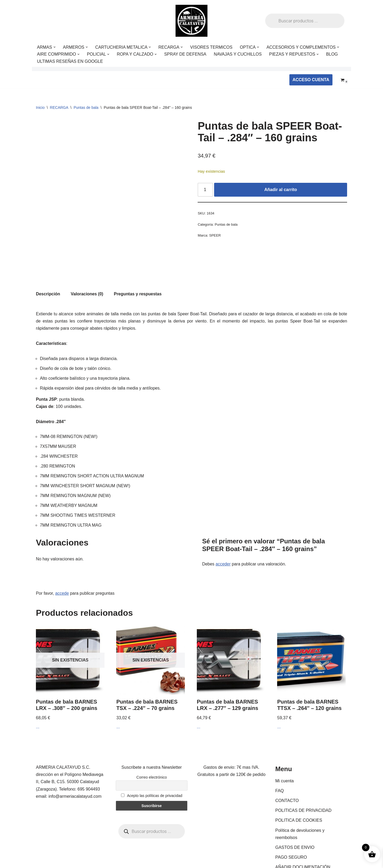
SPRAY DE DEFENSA (186, 54)
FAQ (280, 762)
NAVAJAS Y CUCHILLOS (239, 54)
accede (62, 565)
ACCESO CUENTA (311, 80)
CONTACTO (287, 772)
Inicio (40, 108)
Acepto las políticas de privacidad (152, 767)
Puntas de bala (86, 108)
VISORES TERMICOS (212, 47)
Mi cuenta (284, 752)
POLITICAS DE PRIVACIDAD (303, 782)
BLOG (333, 54)
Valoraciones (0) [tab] (87, 264)
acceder (223, 536)
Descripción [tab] (48, 264)
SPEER (215, 236)
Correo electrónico (152, 749)
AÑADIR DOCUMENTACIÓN (303, 839)
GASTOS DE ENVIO (295, 819)
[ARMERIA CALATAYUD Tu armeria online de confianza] (191, 21)
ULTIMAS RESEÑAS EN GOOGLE (70, 61)
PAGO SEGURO (291, 829)
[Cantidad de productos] (205, 190)
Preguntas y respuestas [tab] (138, 264)
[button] (55, 47)
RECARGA (59, 108)
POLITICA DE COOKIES (299, 792)
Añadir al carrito (281, 190)
